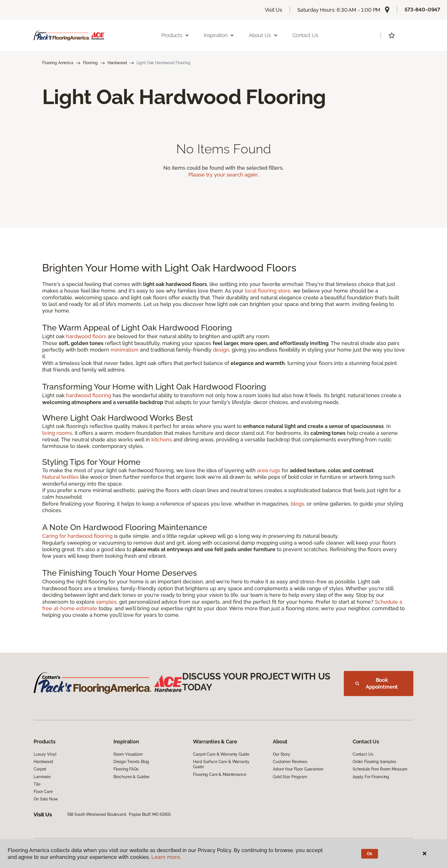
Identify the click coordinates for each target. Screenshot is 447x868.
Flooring (90, 63)
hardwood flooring (89, 395)
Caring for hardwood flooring (77, 536)
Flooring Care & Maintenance (220, 774)
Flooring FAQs (126, 769)
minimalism (125, 350)
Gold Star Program (290, 777)
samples (106, 602)
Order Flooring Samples (374, 762)
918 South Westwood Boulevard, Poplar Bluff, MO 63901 (119, 814)
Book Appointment (376, 683)
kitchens (162, 440)
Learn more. (166, 857)
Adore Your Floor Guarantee (298, 769)
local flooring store (268, 291)
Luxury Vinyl (45, 754)
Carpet (40, 769)
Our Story (282, 754)
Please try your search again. (224, 175)
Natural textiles (60, 477)
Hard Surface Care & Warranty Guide (221, 764)
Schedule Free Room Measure (380, 769)
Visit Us (274, 10)
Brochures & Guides (131, 777)
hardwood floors (86, 336)
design (221, 350)
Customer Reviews (290, 762)
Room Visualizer (128, 754)
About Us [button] (263, 35)
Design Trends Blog (131, 762)
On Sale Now (46, 799)
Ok (370, 854)
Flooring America (58, 63)
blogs (297, 504)
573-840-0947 (422, 10)
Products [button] (175, 35)
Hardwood (117, 63)
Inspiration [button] (219, 35)
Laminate (42, 777)
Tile (37, 784)
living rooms (57, 433)
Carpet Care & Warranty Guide (221, 754)
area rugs (269, 470)
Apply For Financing (371, 777)
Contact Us (305, 35)
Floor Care (43, 792)
